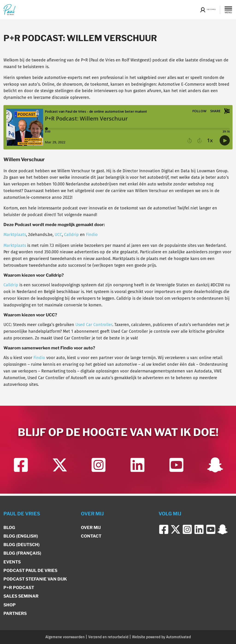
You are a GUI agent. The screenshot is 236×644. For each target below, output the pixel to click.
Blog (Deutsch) (22, 545)
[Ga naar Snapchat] (215, 469)
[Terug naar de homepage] (9, 10)
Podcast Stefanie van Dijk (35, 579)
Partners (15, 613)
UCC (58, 235)
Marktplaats (15, 235)
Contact (91, 536)
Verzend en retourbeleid (108, 637)
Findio (92, 235)
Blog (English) (21, 536)
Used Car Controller (94, 325)
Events (12, 562)
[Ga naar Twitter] (60, 469)
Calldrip (71, 235)
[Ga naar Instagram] (99, 469)
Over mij (91, 528)
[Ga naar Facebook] (21, 469)
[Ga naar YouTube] (176, 469)
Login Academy (201, 10)
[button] (228, 10)
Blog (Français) (22, 553)
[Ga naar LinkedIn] (137, 469)
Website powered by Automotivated (161, 637)
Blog (9, 528)
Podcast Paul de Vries (30, 570)
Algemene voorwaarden (65, 637)
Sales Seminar (21, 596)
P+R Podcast (19, 588)
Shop (10, 605)
